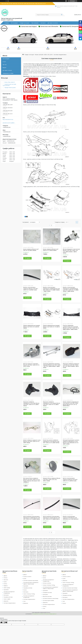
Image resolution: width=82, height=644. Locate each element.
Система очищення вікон (10, 603)
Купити (28, 258)
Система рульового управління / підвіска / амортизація (31, 583)
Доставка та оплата (53, 23)
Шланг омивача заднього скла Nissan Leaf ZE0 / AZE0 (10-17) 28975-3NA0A (32, 441)
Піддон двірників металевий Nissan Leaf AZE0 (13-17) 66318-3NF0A (51, 327)
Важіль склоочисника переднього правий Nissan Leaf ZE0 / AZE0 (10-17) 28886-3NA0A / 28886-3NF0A (71, 289)
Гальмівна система (8, 597)
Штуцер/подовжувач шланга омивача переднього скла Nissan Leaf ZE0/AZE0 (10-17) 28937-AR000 (71, 442)
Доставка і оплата (7, 70)
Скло (24, 601)
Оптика (5, 578)
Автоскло (6, 580)
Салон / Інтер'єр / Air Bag (29, 594)
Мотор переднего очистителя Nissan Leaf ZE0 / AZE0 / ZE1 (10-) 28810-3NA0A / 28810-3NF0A (71, 251)
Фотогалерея (14, 23)
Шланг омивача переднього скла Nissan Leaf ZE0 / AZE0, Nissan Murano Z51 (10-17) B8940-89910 (71, 404)
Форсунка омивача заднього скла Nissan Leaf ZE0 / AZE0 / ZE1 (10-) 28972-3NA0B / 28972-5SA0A (71, 366)
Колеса (5, 584)
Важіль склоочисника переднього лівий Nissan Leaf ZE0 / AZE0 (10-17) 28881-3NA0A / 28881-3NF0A (51, 289)
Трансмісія (6, 590)
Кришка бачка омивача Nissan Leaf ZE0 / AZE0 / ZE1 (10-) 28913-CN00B (52, 480)
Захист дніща (7, 588)
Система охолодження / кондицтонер (48, 580)
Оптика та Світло (47, 583)
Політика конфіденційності (51, 614)
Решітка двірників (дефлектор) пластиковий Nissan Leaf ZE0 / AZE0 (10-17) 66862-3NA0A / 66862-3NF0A (71, 327)
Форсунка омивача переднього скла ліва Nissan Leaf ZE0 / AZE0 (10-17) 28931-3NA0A (31, 404)
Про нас (5, 65)
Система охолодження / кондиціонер (9, 592)
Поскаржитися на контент (38, 614)
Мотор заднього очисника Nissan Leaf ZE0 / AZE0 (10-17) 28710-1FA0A (31, 365)
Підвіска (6, 586)
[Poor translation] (5, 623)
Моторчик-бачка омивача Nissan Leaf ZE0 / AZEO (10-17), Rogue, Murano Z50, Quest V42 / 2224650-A (32, 480)
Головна (7, 23)
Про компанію (35, 23)
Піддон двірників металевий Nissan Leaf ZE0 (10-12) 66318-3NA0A (31, 327)
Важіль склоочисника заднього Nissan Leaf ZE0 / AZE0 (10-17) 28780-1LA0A (31, 289)
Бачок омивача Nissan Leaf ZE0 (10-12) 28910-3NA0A (31, 250)
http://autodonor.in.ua (8, 119)
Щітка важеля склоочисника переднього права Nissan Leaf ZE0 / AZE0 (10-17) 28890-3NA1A (52, 518)
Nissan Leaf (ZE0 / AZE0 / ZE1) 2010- (44, 55)
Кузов (5, 582)
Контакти (43, 23)
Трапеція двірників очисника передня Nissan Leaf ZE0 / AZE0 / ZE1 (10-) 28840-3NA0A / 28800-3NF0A (52, 366)
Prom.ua (48, 613)
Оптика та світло (27, 577)
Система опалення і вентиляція (31, 581)
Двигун (5, 576)
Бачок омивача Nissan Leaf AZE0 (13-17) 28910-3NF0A (51, 250)
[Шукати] (62, 15)
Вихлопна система (47, 596)
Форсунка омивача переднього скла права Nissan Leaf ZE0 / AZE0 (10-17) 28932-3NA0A (52, 404)
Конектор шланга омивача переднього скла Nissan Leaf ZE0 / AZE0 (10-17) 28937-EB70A (51, 441)
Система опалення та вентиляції (51, 598)
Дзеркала (6, 601)
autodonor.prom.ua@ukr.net (9, 123)
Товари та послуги (25, 23)
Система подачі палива (48, 600)
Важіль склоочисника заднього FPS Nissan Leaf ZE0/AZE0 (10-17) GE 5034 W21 (71, 518)
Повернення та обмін (8, 73)
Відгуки (4, 68)
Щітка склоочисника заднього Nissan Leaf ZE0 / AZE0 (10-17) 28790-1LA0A (70, 480)
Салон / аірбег (7, 599)
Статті (4, 62)
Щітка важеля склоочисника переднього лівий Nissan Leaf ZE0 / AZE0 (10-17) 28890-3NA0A (32, 518)
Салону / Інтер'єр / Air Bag (49, 585)
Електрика (6, 595)
